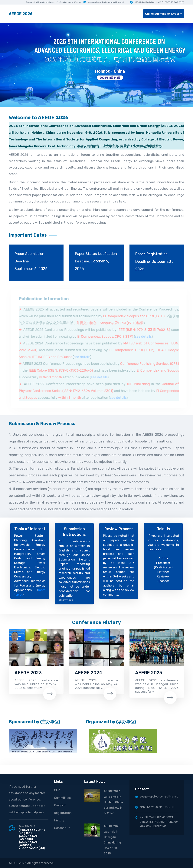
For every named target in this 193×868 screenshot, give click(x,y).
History (59, 820)
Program (60, 805)
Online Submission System (164, 14)
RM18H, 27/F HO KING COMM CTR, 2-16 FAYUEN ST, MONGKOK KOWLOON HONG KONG (157, 822)
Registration (63, 813)
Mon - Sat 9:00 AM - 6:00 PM (155, 807)
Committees (63, 798)
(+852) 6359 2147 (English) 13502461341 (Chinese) (32, 834)
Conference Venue (70, 2)
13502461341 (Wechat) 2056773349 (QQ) (32, 845)
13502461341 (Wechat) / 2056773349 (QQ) (157, 2)
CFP (57, 790)
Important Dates (28, 235)
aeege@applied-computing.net (104, 2)
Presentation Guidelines (40, 2)
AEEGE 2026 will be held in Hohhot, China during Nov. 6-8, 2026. (113, 802)
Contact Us (62, 828)
